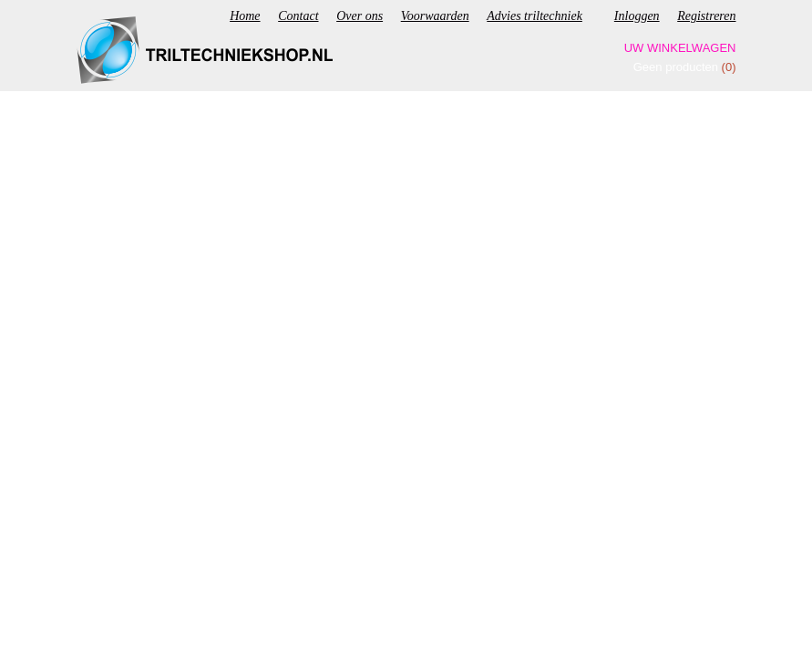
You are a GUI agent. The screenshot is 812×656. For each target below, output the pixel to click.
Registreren (706, 16)
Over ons (360, 16)
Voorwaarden (435, 16)
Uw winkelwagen (680, 48)
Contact (298, 16)
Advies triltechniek (534, 16)
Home (245, 16)
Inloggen (637, 16)
